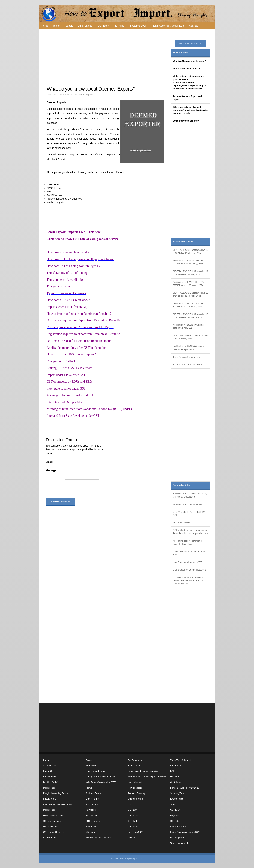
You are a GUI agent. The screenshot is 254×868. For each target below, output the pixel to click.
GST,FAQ (175, 810)
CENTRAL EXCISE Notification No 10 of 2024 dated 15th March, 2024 (190, 316)
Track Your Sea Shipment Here (187, 365)
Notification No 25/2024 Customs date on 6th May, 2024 (188, 327)
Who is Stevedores (182, 523)
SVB (172, 804)
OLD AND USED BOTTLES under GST (189, 514)
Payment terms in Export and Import (187, 98)
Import (57, 26)
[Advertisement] (106, 58)
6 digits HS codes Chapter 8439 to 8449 (189, 553)
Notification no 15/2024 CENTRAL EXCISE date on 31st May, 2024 (189, 262)
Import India (176, 766)
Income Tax (49, 788)
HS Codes (91, 810)
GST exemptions (94, 821)
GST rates (103, 26)
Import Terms (50, 799)
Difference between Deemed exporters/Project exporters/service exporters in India (190, 110)
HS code (174, 777)
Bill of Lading (85, 26)
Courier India (50, 838)
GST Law (132, 810)
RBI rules (119, 26)
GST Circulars (50, 827)
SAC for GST (92, 816)
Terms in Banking (136, 793)
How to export (135, 788)
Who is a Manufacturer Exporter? (189, 61)
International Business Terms (57, 804)
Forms (89, 788)
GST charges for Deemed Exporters (190, 570)
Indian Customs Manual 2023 (168, 26)
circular (131, 838)
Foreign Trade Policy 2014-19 (185, 788)
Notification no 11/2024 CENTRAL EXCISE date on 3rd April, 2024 (189, 305)
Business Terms (93, 793)
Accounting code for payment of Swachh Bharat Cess (188, 542)
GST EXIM (91, 827)
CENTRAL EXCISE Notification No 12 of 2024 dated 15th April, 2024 (190, 294)
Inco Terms (91, 766)
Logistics (175, 816)
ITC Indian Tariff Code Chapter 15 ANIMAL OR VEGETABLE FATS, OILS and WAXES (188, 581)
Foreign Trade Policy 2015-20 (100, 777)
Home (45, 26)
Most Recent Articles (183, 242)
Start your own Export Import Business (147, 777)
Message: (51, 470)
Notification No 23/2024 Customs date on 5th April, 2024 (188, 348)
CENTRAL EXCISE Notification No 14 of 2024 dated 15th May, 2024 (190, 273)
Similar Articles (180, 53)
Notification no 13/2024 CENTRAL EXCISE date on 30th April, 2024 (189, 284)
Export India (134, 766)
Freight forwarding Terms (55, 793)
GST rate (175, 821)
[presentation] (72, 490)
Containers (176, 782)
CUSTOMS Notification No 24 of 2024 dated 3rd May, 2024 (190, 337)
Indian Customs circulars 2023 (185, 832)
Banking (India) (51, 782)
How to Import (135, 782)
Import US (48, 771)
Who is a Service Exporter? (186, 69)
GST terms (133, 827)
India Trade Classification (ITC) (101, 782)
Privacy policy (177, 838)
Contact (193, 26)
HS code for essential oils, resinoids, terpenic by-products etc (190, 495)
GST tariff (133, 821)
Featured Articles (181, 485)
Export (69, 26)
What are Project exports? (186, 121)
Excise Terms (177, 799)
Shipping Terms (178, 793)
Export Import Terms (96, 771)
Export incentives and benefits (143, 771)
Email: (49, 462)
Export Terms (92, 799)
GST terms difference (54, 832)
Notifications (92, 804)
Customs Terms (136, 799)
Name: (49, 453)
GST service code (52, 821)
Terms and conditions (181, 843)
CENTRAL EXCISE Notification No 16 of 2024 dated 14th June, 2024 (190, 252)
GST (130, 804)
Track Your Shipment (180, 760)
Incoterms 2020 (138, 26)
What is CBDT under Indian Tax (188, 504)
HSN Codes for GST (53, 816)
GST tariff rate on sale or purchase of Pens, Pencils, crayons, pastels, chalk (190, 532)
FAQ (172, 771)
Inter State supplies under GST (187, 562)
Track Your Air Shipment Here (187, 357)
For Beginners (88, 95)
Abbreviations (50, 766)
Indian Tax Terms (179, 827)
